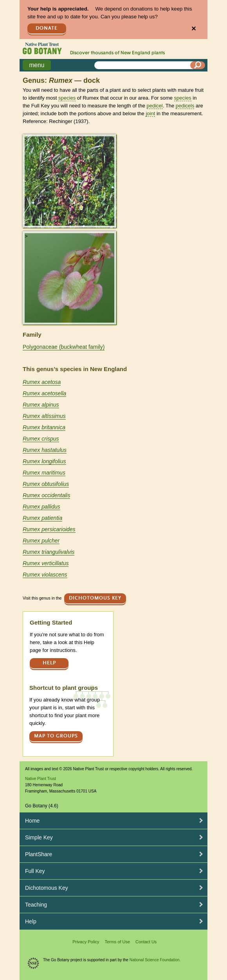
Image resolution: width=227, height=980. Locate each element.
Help (49, 663)
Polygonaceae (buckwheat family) (64, 347)
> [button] (26, 139)
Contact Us (146, 942)
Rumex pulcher (41, 541)
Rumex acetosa (42, 382)
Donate (47, 28)
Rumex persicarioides (49, 529)
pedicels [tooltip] (185, 106)
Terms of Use (117, 942)
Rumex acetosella (44, 393)
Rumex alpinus (41, 405)
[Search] (198, 65)
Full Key (35, 871)
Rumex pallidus (41, 507)
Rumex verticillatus (46, 563)
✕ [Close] (194, 29)
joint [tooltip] (150, 113)
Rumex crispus (41, 439)
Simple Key (39, 837)
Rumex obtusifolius (46, 484)
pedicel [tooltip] (155, 106)
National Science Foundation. (155, 960)
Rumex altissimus (44, 416)
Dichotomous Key (95, 598)
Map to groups (56, 736)
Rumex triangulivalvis (49, 552)
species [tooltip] (67, 98)
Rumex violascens (45, 575)
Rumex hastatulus (45, 450)
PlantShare (39, 854)
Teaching (36, 905)
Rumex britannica (44, 427)
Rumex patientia (42, 518)
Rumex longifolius (44, 461)
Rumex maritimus (44, 473)
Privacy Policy (86, 942)
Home (32, 821)
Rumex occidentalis (46, 495)
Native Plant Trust (41, 779)
